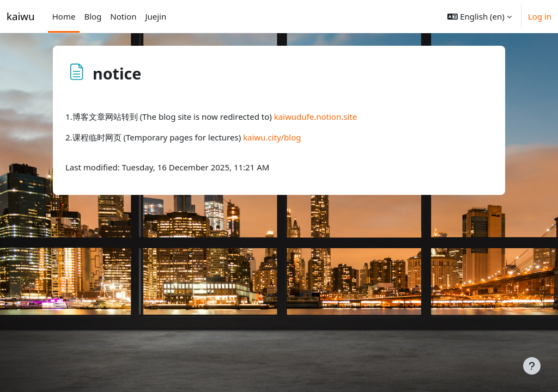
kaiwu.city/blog (272, 137)
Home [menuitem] (64, 16)
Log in (540, 16)
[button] (479, 16)
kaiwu (21, 16)
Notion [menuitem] (123, 16)
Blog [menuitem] (93, 16)
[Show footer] (532, 366)
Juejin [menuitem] (156, 16)
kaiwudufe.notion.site (316, 117)
